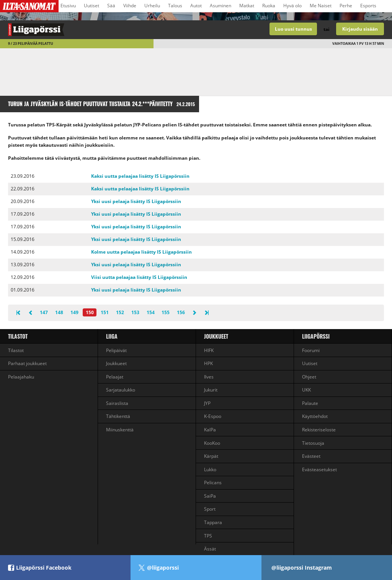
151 (105, 312)
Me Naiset (321, 6)
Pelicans (213, 483)
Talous (175, 6)
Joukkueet (116, 363)
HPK (208, 363)
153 (135, 312)
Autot (196, 6)
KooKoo (212, 443)
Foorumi (311, 350)
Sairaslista (117, 403)
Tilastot (18, 336)
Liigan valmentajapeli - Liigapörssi (98, 30)
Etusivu (68, 6)
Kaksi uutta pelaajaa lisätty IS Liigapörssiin (140, 176)
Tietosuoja (313, 443)
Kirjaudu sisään (360, 29)
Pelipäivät (116, 350)
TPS (208, 536)
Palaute (310, 403)
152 (120, 312)
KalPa (210, 430)
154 (151, 312)
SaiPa (210, 496)
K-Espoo (213, 416)
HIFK (209, 350)
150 (90, 312)
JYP (207, 403)
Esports (368, 6)
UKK (306, 390)
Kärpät (211, 456)
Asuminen (220, 6)
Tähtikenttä (118, 416)
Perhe (346, 6)
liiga (112, 336)
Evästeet (311, 456)
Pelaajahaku (21, 377)
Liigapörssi (316, 336)
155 (166, 312)
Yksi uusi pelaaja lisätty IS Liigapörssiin (136, 201)
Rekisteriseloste (319, 430)
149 (74, 312)
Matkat (247, 6)
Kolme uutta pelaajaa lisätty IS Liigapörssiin (141, 252)
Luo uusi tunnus (293, 29)
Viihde (130, 6)
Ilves (209, 377)
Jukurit (211, 390)
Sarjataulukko (121, 390)
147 (44, 312)
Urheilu (152, 6)
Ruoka (269, 6)
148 (59, 312)
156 (181, 312)
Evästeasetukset (319, 469)
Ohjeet (309, 377)
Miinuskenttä (120, 430)
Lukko (210, 469)
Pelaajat (115, 377)
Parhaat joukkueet (27, 363)
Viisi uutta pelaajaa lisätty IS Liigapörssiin (139, 277)
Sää (111, 6)
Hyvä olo (292, 6)
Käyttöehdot (315, 416)
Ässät (210, 549)
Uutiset (91, 6)
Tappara (213, 522)
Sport (210, 509)
